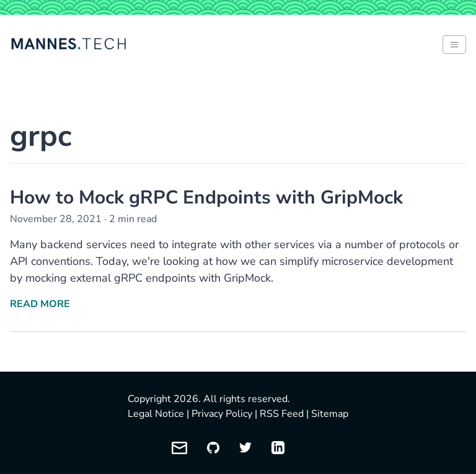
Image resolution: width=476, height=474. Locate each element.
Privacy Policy (222, 414)
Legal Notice (156, 414)
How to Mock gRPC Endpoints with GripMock (206, 198)
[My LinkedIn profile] (278, 448)
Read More (40, 304)
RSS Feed (282, 414)
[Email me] (179, 448)
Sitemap (330, 414)
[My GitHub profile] (213, 448)
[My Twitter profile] (245, 448)
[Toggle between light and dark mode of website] (454, 45)
